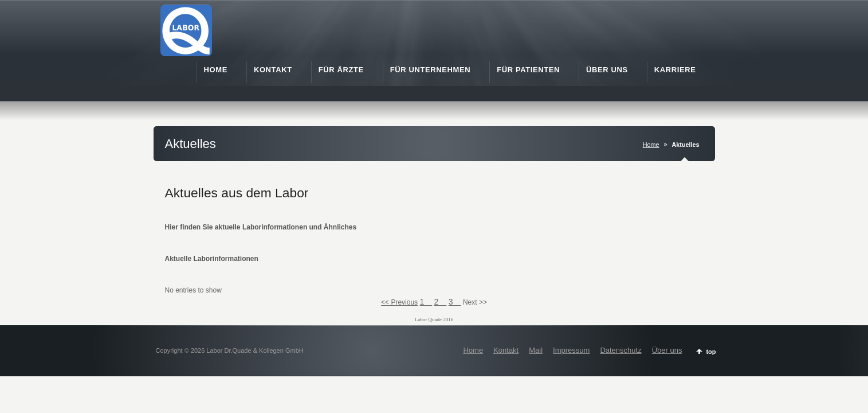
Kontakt (506, 350)
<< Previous (399, 302)
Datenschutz (620, 350)
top (711, 352)
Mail (536, 350)
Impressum (571, 350)
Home (651, 145)
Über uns (667, 350)
